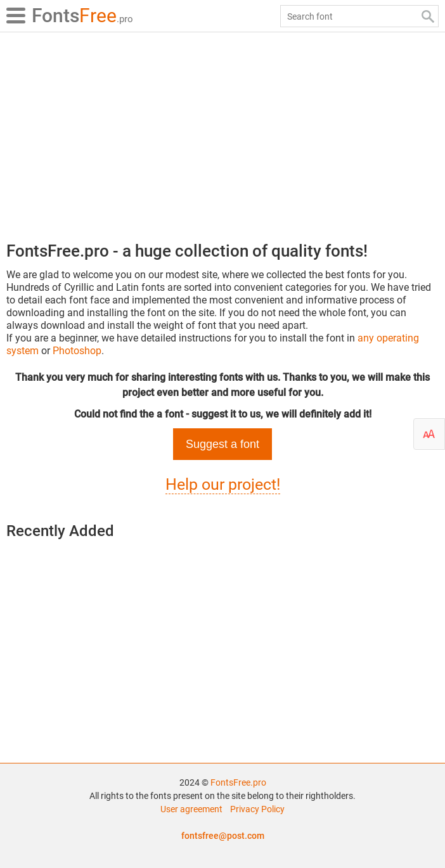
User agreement (191, 809)
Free (82, 16)
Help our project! (223, 484)
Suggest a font (222, 444)
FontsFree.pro (238, 782)
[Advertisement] (222, 133)
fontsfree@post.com (223, 836)
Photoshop (77, 351)
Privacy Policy (257, 809)
